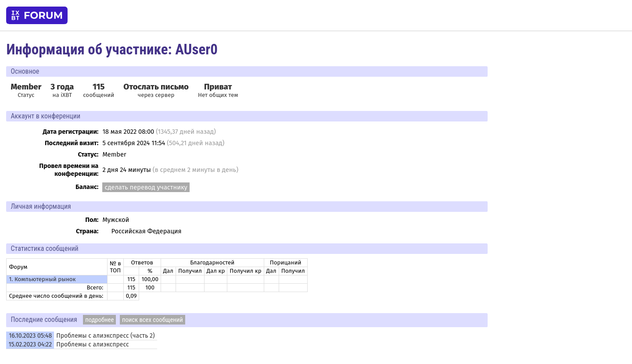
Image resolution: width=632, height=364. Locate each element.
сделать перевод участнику (146, 187)
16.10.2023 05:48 (30, 336)
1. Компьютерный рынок (42, 279)
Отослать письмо (156, 87)
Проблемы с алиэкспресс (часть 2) (105, 336)
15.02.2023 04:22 (30, 344)
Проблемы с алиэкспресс (92, 344)
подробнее (99, 320)
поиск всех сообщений (153, 320)
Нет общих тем (218, 90)
